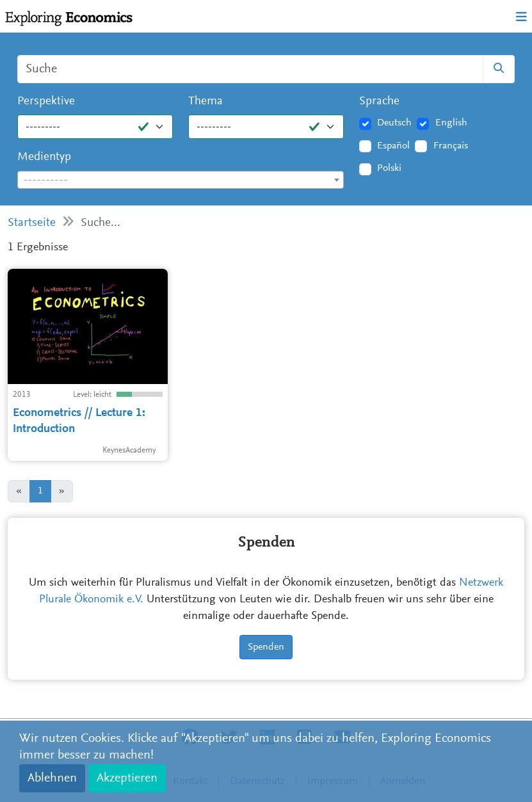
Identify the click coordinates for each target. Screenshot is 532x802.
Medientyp (44, 157)
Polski (389, 168)
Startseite (32, 223)
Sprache (379, 101)
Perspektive (46, 101)
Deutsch (394, 123)
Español (393, 146)
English (451, 123)
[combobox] (181, 180)
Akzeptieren (127, 778)
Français (451, 146)
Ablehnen (52, 778)
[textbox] (181, 180)
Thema (206, 101)
